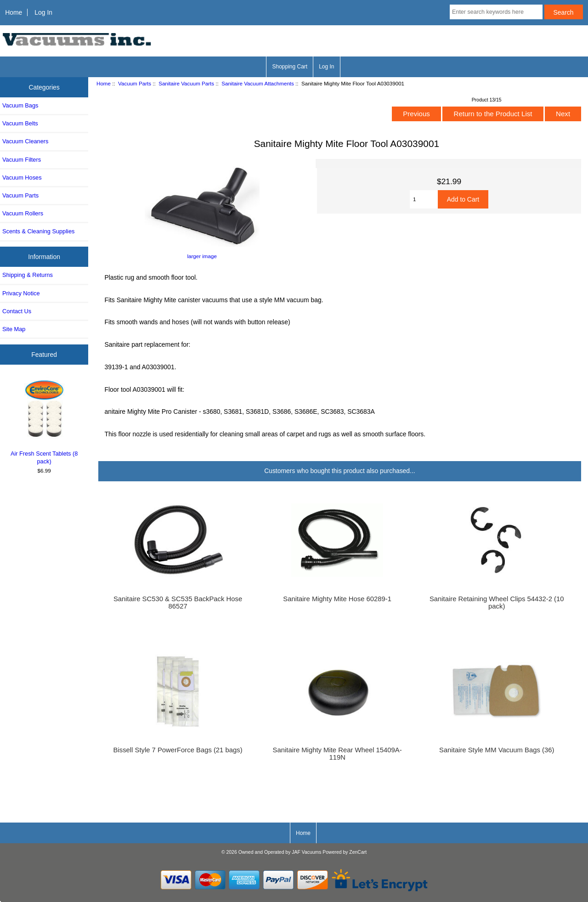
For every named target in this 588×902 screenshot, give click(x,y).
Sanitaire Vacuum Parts (186, 83)
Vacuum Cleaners (25, 141)
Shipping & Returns (28, 275)
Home (14, 12)
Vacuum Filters (22, 160)
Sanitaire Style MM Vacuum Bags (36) (497, 750)
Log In (43, 12)
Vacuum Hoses (22, 178)
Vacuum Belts (20, 123)
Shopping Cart (290, 67)
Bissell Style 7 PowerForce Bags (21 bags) (178, 750)
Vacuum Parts (135, 83)
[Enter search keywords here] (496, 12)
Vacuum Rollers (23, 213)
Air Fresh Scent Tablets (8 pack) (44, 421)
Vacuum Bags (20, 105)
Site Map (14, 329)
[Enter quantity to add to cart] (424, 199)
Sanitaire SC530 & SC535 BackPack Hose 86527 (178, 603)
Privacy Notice (21, 293)
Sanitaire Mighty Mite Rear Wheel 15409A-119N (337, 754)
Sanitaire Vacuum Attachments (258, 83)
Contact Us (17, 311)
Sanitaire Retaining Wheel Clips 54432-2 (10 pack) (497, 603)
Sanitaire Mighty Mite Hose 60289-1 (337, 599)
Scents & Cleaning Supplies (38, 231)
